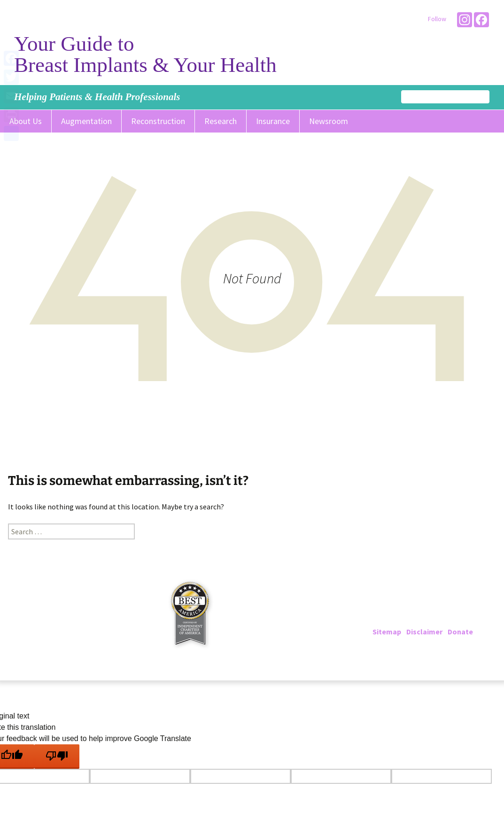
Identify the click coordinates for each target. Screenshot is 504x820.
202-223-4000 (411, 609)
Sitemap (387, 632)
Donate (460, 632)
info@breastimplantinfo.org (442, 620)
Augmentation (86, 121)
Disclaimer (424, 632)
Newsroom (329, 121)
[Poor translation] (57, 757)
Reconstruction (158, 121)
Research (221, 121)
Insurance (273, 121)
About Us (26, 121)
